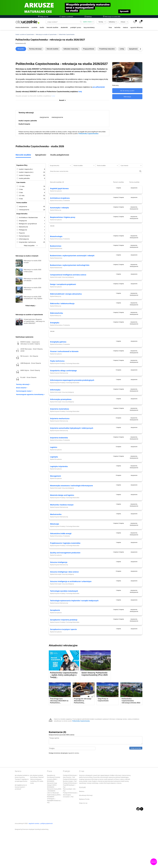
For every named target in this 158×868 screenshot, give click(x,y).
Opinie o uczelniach (66, 17)
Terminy (101, 22)
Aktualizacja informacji (86, 830)
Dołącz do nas (43, 17)
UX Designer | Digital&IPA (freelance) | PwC (54, 836)
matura (125, 27)
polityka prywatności (47, 859)
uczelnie (34, 27)
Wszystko (21, 49)
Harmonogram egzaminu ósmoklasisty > (30, 395)
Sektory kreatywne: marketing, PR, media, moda (37, 816)
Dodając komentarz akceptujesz (64, 788)
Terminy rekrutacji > (23, 385)
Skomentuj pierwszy (154, 862)
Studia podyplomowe (60, 155)
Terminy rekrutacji (37, 49)
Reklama (82, 827)
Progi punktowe (92, 49)
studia (42, 27)
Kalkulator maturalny (74, 49)
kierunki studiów (52, 27)
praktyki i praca (76, 27)
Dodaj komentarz (136, 783)
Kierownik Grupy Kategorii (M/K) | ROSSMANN (52, 820)
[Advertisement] (96, 237)
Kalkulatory (112, 22)
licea (110, 27)
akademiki (64, 27)
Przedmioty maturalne (112, 49)
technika (117, 27)
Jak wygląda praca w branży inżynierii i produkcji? (21, 822)
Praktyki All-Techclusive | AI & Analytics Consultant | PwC (70, 830)
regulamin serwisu (74, 788)
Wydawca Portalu (84, 834)
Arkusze (123, 22)
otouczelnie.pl (19, 859)
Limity (127, 49)
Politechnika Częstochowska (88, 134)
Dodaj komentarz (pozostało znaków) (62, 770)
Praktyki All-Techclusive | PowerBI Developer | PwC (70, 820)
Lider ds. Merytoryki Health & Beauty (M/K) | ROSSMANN (54, 830)
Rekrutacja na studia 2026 (112, 17)
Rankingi (88, 17)
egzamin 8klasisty (137, 27)
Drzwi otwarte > (22, 388)
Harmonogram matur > (24, 391)
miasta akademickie (22, 27)
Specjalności (41, 155)
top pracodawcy (89, 27)
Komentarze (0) (21, 43)
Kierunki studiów (55, 49)
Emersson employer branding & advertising (35, 865)
